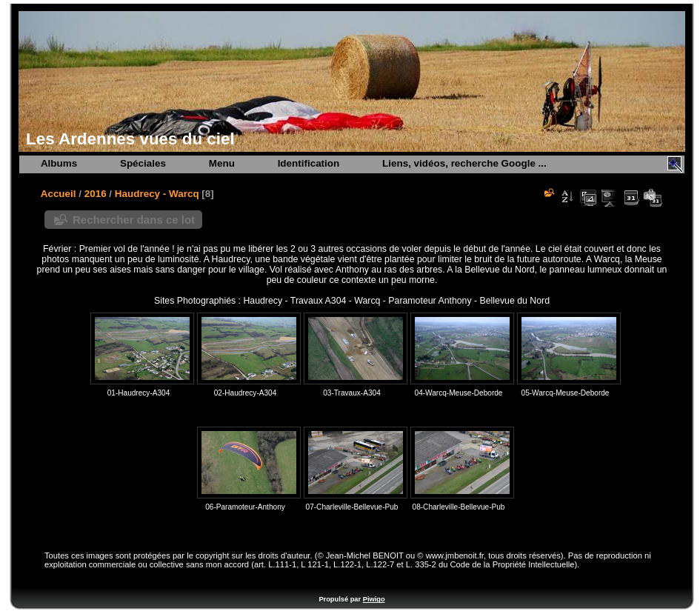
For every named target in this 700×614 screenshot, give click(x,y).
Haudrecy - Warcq (157, 194)
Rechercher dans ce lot (134, 220)
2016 (96, 194)
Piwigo (374, 599)
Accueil (59, 194)
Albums (59, 163)
